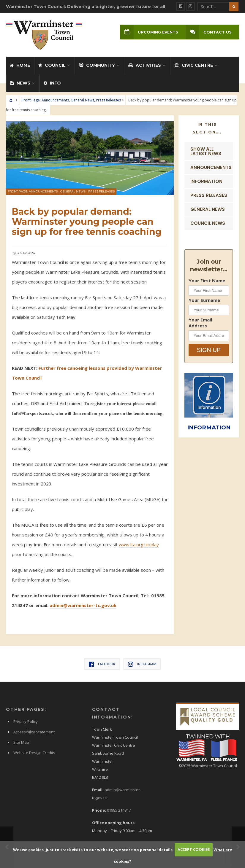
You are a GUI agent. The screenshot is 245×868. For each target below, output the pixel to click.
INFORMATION (210, 425)
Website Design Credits (34, 751)
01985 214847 (119, 809)
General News (82, 98)
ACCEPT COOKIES (194, 849)
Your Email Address (200, 321)
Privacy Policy (26, 720)
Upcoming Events (148, 32)
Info (52, 81)
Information (206, 180)
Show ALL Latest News (206, 149)
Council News (208, 221)
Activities (145, 63)
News (20, 81)
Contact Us (208, 32)
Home (20, 63)
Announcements (211, 166)
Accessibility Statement (34, 730)
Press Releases (108, 98)
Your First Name (207, 279)
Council (52, 63)
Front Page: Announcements (45, 98)
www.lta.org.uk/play (139, 543)
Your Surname (204, 298)
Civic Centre (194, 63)
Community (97, 63)
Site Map (21, 741)
